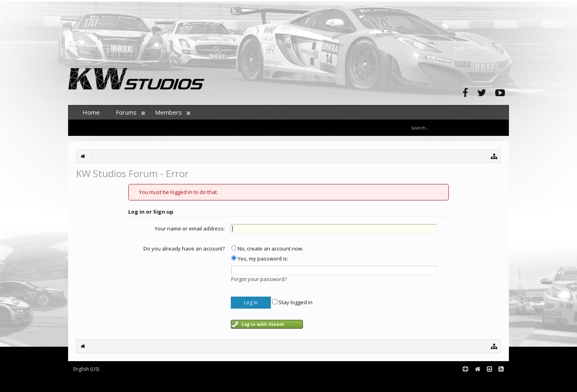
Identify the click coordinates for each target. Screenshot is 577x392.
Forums (126, 112)
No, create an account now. (267, 249)
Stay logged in (292, 302)
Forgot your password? (259, 279)
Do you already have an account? (184, 249)
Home (91, 112)
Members (168, 112)
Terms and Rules (489, 382)
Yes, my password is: (260, 259)
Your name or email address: (190, 228)
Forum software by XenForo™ (129, 382)
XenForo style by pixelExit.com (226, 382)
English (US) (86, 369)
